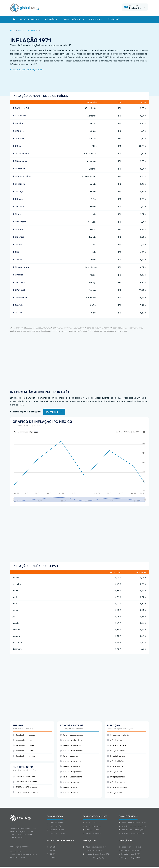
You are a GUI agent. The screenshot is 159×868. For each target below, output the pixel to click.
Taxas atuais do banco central (132, 823)
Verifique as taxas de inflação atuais (27, 70)
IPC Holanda (19, 207)
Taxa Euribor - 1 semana (24, 735)
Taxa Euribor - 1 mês (22, 740)
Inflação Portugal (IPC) (94, 858)
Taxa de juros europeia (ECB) (132, 833)
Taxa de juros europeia (71, 761)
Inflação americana (117, 745)
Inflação (51, 19)
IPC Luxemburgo (21, 267)
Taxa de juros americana (71, 735)
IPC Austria (18, 123)
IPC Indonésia (19, 222)
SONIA (51, 854)
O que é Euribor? (55, 823)
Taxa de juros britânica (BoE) (132, 830)
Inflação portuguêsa (117, 787)
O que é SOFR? (90, 823)
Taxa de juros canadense (71, 751)
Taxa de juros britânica (71, 745)
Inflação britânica (116, 751)
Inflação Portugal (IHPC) (130, 858)
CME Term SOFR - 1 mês (24, 777)
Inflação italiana (115, 772)
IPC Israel (17, 244)
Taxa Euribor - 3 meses (23, 745)
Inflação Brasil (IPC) (92, 850)
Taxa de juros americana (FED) (132, 826)
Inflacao (21, 31)
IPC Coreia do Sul (21, 154)
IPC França (18, 191)
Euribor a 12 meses (56, 833)
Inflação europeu (116, 766)
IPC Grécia (18, 199)
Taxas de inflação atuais (130, 847)
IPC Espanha (19, 169)
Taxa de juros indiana (70, 766)
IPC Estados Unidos (22, 176)
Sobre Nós (113, 19)
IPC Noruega (19, 282)
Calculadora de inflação (118, 735)
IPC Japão (18, 260)
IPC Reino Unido (20, 298)
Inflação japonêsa (116, 777)
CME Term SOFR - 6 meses (25, 787)
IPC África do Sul (21, 108)
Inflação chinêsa (115, 761)
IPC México (18, 275)
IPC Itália (17, 252)
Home (13, 31)
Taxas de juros (30, 19)
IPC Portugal (19, 290)
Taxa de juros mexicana (71, 777)
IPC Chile (17, 146)
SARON (51, 847)
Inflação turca (114, 793)
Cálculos (96, 19)
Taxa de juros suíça (69, 787)
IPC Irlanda (18, 229)
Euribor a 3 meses (56, 830)
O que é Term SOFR (92, 826)
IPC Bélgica (18, 131)
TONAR (51, 858)
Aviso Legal (15, 847)
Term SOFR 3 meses (92, 833)
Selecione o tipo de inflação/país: (26, 412)
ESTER (51, 850)
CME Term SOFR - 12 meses (25, 792)
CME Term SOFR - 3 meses (25, 782)
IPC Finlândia (19, 184)
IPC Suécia (18, 305)
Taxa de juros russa (69, 782)
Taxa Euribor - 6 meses (23, 751)
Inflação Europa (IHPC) (130, 854)
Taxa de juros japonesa (71, 772)
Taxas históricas (73, 19)
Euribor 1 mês (54, 826)
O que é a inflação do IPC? (95, 847)
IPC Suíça (17, 313)
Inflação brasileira (116, 756)
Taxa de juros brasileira (71, 740)
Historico (31, 31)
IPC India (17, 214)
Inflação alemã (115, 740)
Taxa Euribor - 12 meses (24, 756)
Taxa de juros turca (69, 793)
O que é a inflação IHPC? (130, 850)
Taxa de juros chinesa (70, 756)
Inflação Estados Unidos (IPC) (96, 854)
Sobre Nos (26, 847)
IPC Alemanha (19, 116)
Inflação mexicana (116, 782)
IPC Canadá (18, 138)
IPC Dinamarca (20, 161)
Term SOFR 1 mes (91, 830)
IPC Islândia (18, 237)
